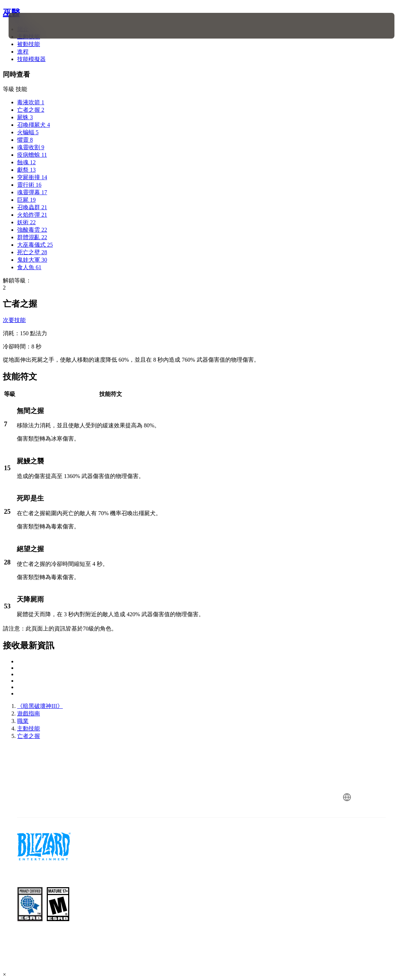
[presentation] (30, 26)
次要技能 (14, 320)
